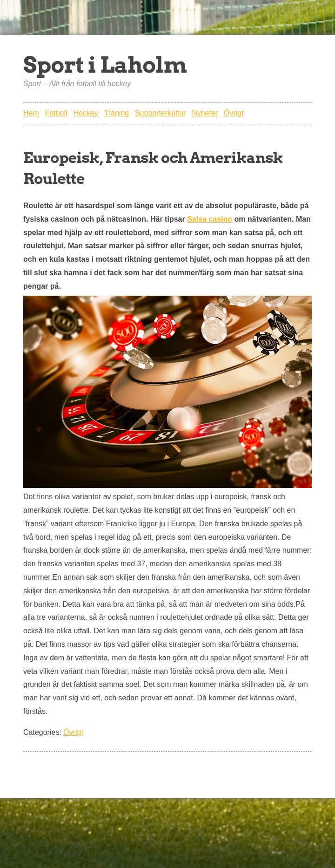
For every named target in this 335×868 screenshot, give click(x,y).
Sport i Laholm (105, 65)
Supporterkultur (160, 113)
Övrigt (234, 113)
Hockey (85, 113)
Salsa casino (210, 219)
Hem (31, 113)
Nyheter (205, 113)
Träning (117, 113)
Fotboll (56, 113)
